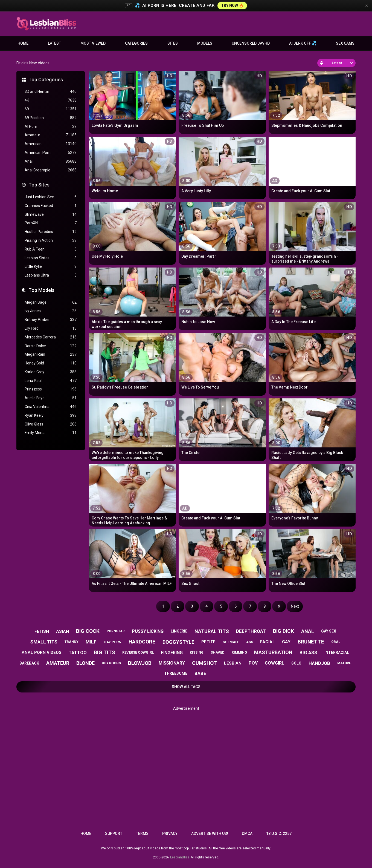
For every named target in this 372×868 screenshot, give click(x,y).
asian (63, 631)
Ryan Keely (51, 416)
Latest (54, 43)
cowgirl (274, 663)
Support (114, 833)
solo (296, 663)
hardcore (142, 642)
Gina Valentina (51, 407)
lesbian (233, 663)
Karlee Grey (51, 372)
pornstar (116, 631)
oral (336, 642)
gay (286, 642)
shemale (231, 642)
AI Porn (51, 127)
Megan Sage (51, 302)
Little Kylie (51, 267)
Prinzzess (51, 389)
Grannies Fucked (51, 206)
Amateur (51, 135)
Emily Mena (51, 433)
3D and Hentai (51, 92)
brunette (311, 642)
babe (200, 673)
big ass (308, 653)
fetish (42, 631)
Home (23, 43)
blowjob (140, 663)
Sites (173, 43)
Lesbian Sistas (51, 258)
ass (250, 642)
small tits (44, 642)
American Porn (51, 153)
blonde (85, 663)
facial (268, 642)
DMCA (247, 833)
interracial (337, 653)
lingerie (179, 631)
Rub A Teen (51, 249)
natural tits (212, 631)
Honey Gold (51, 363)
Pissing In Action (51, 241)
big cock (88, 631)
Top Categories (46, 80)
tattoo (78, 653)
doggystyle (178, 642)
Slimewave (51, 215)
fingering (172, 653)
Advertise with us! (210, 833)
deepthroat (251, 631)
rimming (239, 653)
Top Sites (39, 185)
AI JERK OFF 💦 (303, 43)
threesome (176, 673)
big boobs (111, 663)
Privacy (170, 833)
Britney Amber (51, 320)
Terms (142, 833)
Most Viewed (93, 43)
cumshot (204, 663)
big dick (284, 631)
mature (344, 663)
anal (308, 631)
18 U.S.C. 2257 (279, 833)
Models (205, 43)
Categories (136, 43)
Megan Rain (51, 354)
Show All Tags (186, 687)
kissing (197, 653)
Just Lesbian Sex (51, 197)
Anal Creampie (51, 170)
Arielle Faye (51, 398)
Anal (51, 161)
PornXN (51, 223)
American (51, 144)
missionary (172, 663)
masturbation (273, 652)
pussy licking (148, 631)
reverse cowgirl (138, 652)
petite (208, 642)
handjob (319, 663)
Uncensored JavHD (251, 43)
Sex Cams (345, 43)
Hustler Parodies (51, 232)
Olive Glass (51, 424)
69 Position (51, 118)
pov (253, 663)
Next (295, 606)
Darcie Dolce (51, 346)
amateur (58, 663)
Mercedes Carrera (51, 337)
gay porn (113, 642)
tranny (72, 642)
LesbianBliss (180, 857)
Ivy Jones (51, 311)
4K (51, 100)
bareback (29, 663)
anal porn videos (42, 653)
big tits (104, 652)
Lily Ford (51, 328)
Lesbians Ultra (51, 275)
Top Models (41, 290)
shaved (218, 652)
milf (91, 642)
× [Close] (367, 6)
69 (51, 109)
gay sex (329, 631)
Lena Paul (51, 381)
